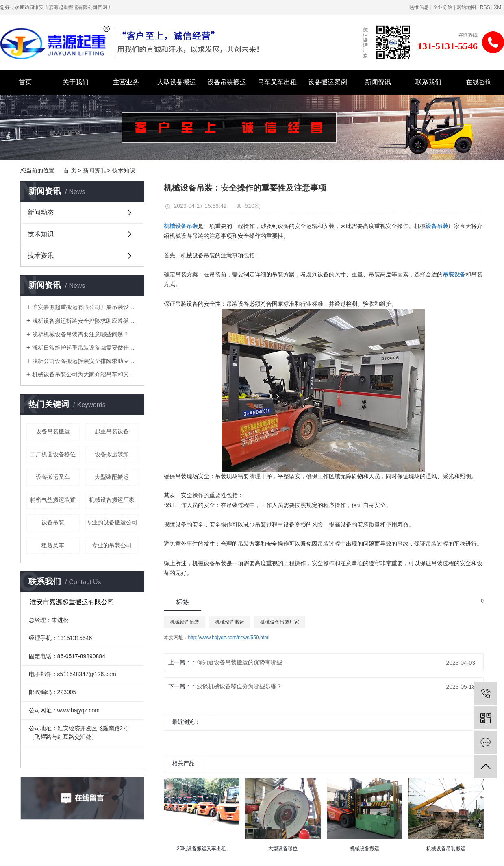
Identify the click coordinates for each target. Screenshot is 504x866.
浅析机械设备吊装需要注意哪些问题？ (80, 334)
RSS (485, 7)
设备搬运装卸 (112, 454)
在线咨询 (479, 82)
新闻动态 (41, 212)
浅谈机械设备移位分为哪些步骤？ (239, 686)
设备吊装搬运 (227, 82)
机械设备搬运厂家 (112, 500)
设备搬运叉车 (53, 477)
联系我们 (428, 82)
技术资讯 (41, 256)
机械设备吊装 (185, 622)
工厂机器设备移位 (53, 454)
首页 (25, 82)
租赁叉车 (53, 545)
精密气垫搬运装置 (53, 500)
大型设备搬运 (176, 82)
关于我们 (76, 82)
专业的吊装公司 (112, 545)
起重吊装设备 (112, 431)
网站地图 (466, 7)
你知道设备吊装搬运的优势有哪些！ (242, 662)
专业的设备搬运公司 (112, 522)
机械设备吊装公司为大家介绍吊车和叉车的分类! (85, 374)
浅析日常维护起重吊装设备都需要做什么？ (85, 348)
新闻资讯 (378, 82)
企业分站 (443, 7)
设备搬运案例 (328, 82)
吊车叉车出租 (277, 82)
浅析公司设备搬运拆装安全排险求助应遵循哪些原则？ (85, 361)
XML (499, 7)
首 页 (70, 170)
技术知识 (124, 170)
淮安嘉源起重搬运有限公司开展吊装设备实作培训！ (85, 307)
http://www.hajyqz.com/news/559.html (229, 638)
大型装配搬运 (112, 477)
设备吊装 (53, 522)
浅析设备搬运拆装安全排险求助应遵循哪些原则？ (85, 321)
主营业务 (126, 82)
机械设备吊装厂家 (280, 622)
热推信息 (419, 7)
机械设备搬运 (230, 622)
